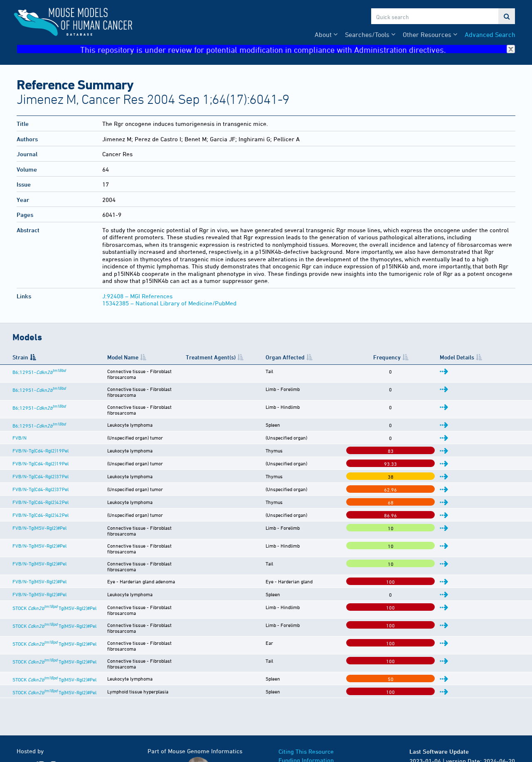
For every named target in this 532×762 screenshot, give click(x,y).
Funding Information (306, 710)
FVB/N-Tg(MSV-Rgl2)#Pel (39, 513)
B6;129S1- (39, 372)
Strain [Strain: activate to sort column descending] (20, 357)
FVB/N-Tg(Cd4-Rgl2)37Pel (41, 461)
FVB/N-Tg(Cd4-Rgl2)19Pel (41, 435)
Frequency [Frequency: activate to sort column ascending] (437, 357)
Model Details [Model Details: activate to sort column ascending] (486, 357)
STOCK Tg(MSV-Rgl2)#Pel (54, 578)
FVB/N (20, 423)
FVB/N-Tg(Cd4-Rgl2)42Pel (41, 487)
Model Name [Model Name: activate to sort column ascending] (143, 357)
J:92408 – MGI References (137, 296)
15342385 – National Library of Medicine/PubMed (169, 303)
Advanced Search (490, 34)
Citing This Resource (306, 702)
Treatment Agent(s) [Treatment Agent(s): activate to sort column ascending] (290, 357)
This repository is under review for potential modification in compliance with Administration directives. (298, 49)
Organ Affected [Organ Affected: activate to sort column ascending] (368, 357)
